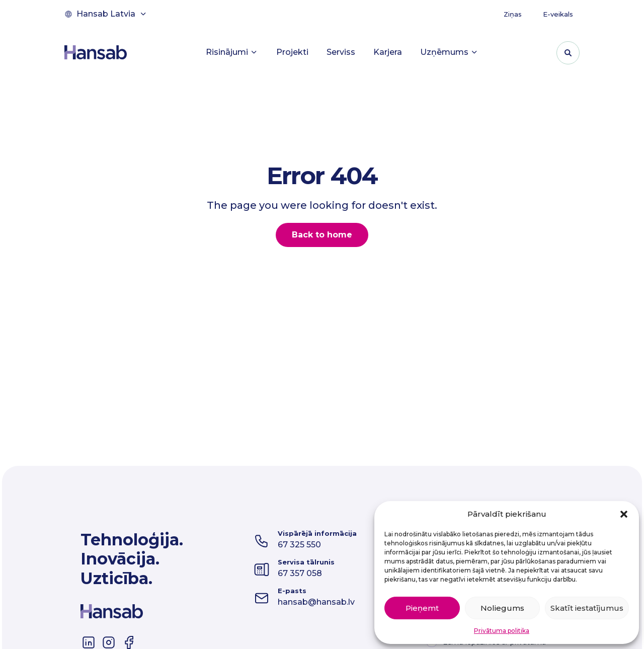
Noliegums (502, 608)
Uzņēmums (449, 52)
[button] (624, 514)
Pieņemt (422, 608)
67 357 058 (300, 573)
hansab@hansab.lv (316, 602)
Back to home (322, 235)
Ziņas (513, 14)
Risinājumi (232, 52)
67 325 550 (299, 545)
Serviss (341, 52)
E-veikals (558, 14)
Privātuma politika (502, 631)
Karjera (388, 52)
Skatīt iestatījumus (587, 608)
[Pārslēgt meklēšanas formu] (568, 53)
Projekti (292, 52)
